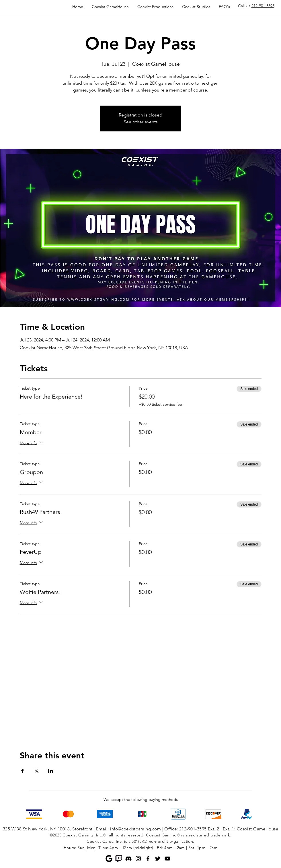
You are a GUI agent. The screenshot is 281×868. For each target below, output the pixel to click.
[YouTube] (167, 859)
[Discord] (128, 859)
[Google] (109, 859)
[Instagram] (138, 859)
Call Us (256, 6)
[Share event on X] (37, 771)
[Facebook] (148, 859)
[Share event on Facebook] (23, 771)
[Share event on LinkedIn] (51, 771)
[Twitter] (158, 859)
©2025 (55, 835)
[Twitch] (119, 859)
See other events (141, 122)
